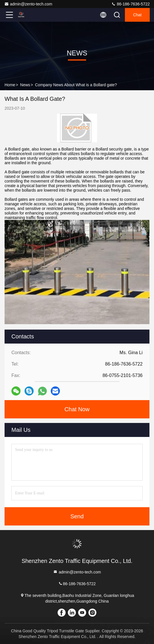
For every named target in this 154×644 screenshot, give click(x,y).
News (25, 85)
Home (10, 85)
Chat (137, 15)
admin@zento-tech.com (28, 4)
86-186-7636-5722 (130, 4)
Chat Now (77, 409)
